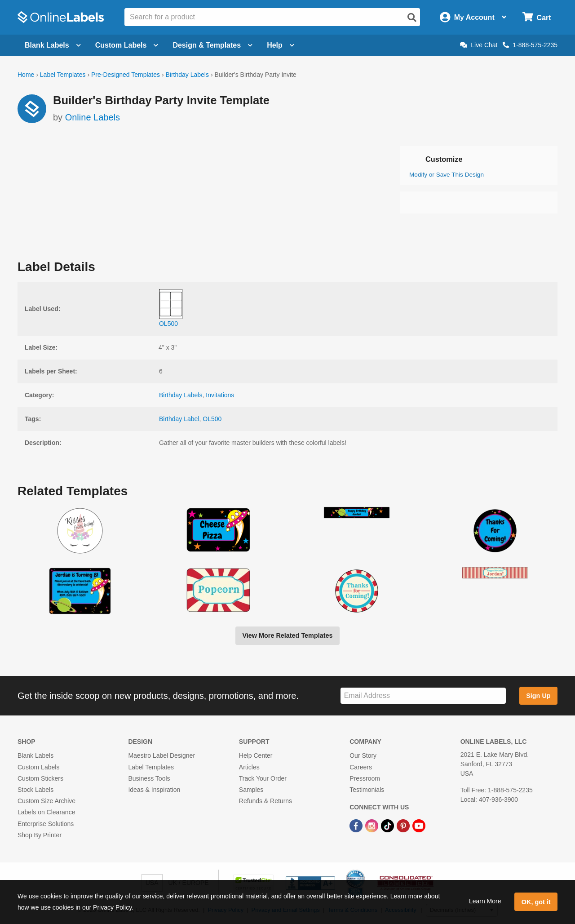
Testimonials (367, 790)
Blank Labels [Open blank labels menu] (53, 45)
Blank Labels (35, 755)
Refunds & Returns (265, 801)
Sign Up (538, 696)
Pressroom (365, 778)
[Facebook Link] (357, 825)
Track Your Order (263, 778)
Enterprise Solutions (46, 824)
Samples (251, 790)
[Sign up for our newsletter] (423, 696)
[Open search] (412, 18)
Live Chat (479, 45)
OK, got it (536, 902)
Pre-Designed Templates (126, 75)
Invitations (220, 395)
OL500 (212, 419)
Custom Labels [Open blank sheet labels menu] (127, 45)
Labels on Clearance (46, 812)
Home (26, 75)
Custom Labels (38, 767)
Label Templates (63, 75)
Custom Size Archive (46, 801)
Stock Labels (35, 790)
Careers (361, 767)
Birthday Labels (187, 75)
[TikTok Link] (388, 825)
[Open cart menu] (537, 17)
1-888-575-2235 (530, 45)
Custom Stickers (40, 778)
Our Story (363, 755)
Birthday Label (179, 419)
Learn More (485, 901)
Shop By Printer (40, 835)
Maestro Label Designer (161, 755)
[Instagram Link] (373, 825)
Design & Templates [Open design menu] (212, 45)
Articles (249, 767)
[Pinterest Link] (404, 825)
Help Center (256, 755)
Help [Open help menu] (281, 45)
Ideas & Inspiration (154, 790)
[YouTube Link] (419, 825)
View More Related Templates (287, 635)
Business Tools (149, 778)
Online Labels (93, 117)
